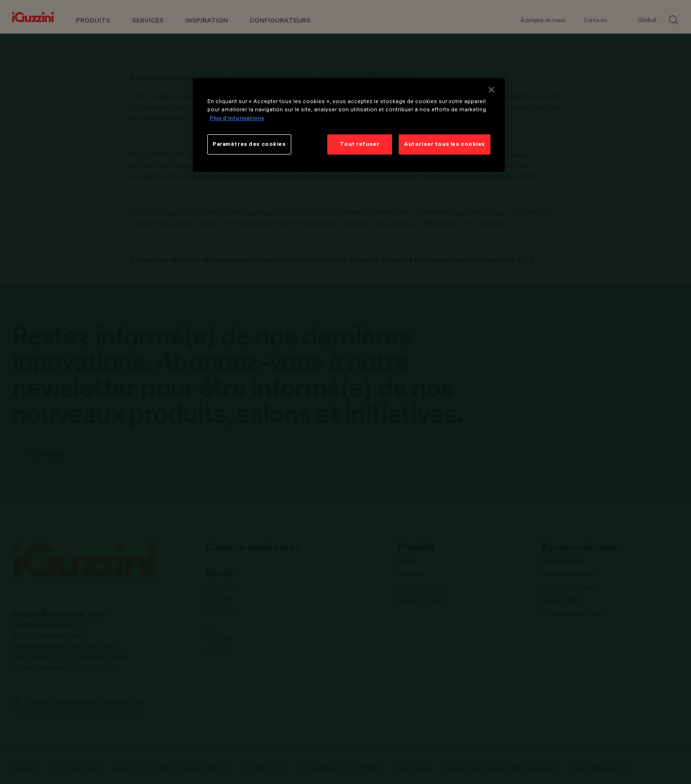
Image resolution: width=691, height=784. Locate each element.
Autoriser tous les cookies (445, 144)
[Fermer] (491, 90)
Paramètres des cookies (249, 144)
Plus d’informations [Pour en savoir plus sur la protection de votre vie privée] (237, 118)
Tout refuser (359, 144)
